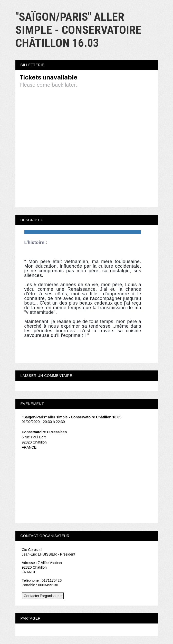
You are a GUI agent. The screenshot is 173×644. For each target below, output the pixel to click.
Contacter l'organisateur (43, 596)
